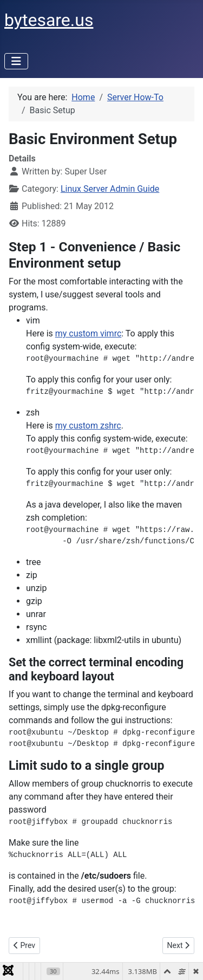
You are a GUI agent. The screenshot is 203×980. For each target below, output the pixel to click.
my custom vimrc (89, 333)
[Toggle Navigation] (16, 61)
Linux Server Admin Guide (110, 189)
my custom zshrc (88, 426)
